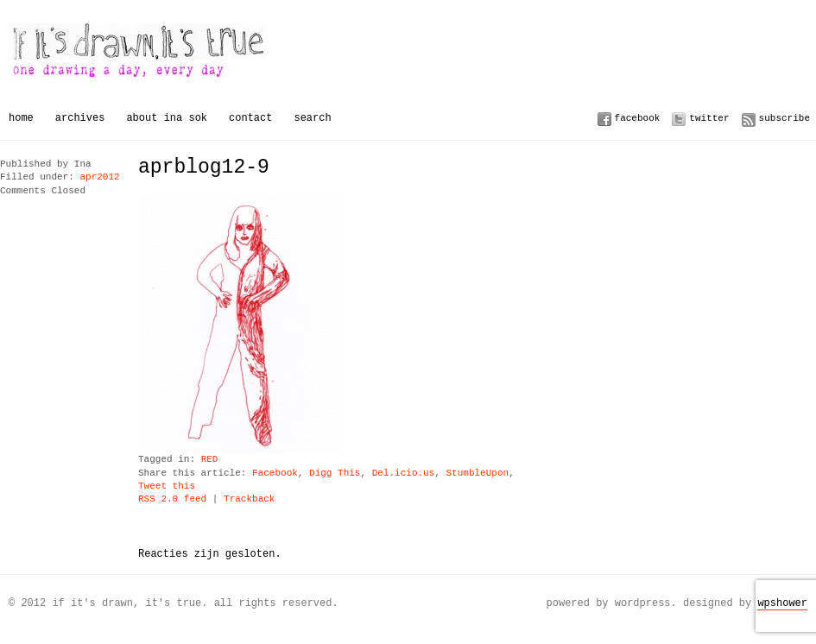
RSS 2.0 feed (172, 499)
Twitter (709, 118)
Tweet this (167, 486)
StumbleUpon (477, 474)
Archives (80, 118)
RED (210, 460)
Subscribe (784, 118)
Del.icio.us (404, 474)
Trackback (249, 499)
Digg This (335, 474)
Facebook (638, 118)
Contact (250, 118)
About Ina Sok (167, 118)
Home (21, 118)
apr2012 (99, 177)
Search (312, 118)
